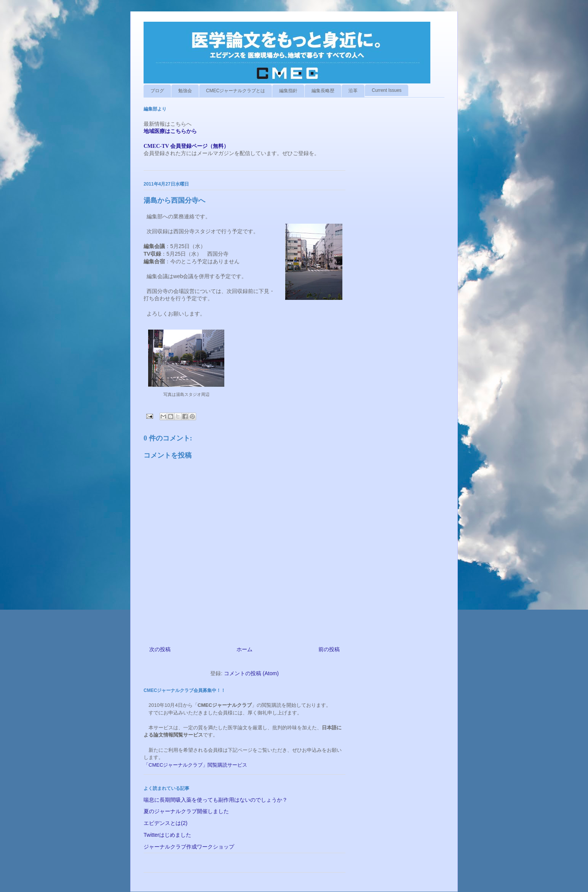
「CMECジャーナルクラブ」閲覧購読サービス (195, 765)
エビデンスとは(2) (165, 823)
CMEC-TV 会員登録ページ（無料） (186, 146)
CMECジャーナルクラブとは (236, 91)
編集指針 (288, 91)
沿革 (353, 91)
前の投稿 (329, 649)
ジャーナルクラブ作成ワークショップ (189, 847)
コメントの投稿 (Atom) (251, 673)
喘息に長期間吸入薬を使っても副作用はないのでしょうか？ (216, 800)
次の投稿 (160, 649)
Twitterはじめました (167, 835)
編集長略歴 (323, 91)
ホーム (244, 649)
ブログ (157, 91)
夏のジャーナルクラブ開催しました (186, 811)
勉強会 (185, 91)
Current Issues (387, 90)
